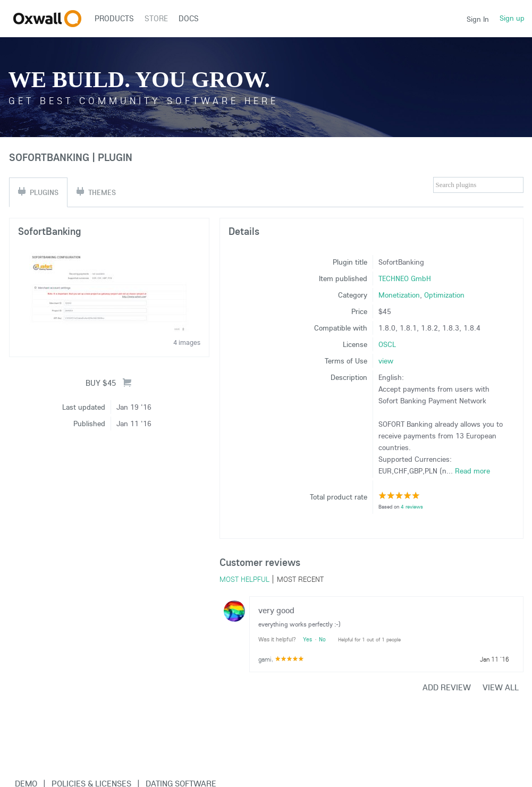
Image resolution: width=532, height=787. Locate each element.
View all (501, 687)
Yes (307, 639)
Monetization (399, 295)
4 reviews (412, 507)
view (386, 361)
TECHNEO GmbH (405, 278)
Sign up (512, 18)
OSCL (387, 344)
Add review (447, 687)
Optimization (444, 295)
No (322, 639)
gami (265, 659)
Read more (472, 471)
